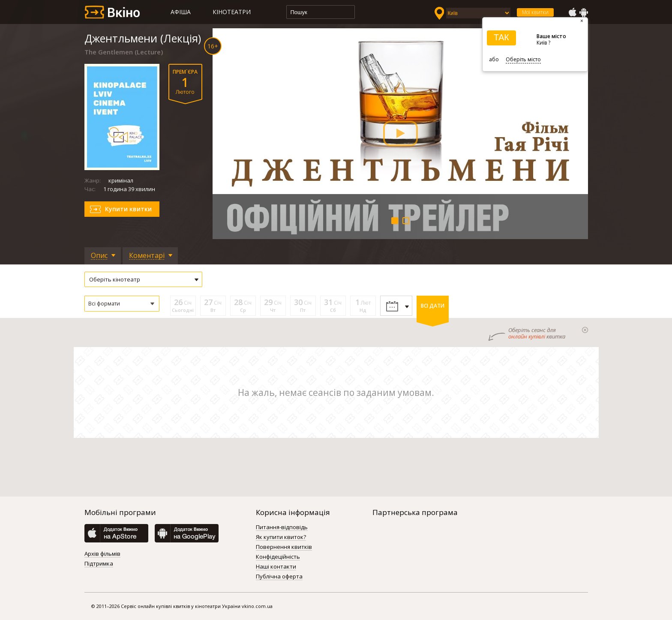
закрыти (585, 330)
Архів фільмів (102, 554)
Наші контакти (276, 567)
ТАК (501, 37)
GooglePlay (584, 12)
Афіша (181, 12)
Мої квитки (535, 12)
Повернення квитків (284, 547)
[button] (122, 304)
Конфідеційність (278, 557)
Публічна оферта (279, 577)
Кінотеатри (232, 12)
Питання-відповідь (282, 527)
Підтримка (99, 564)
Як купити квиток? (281, 537)
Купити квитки (128, 209)
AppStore (572, 12)
